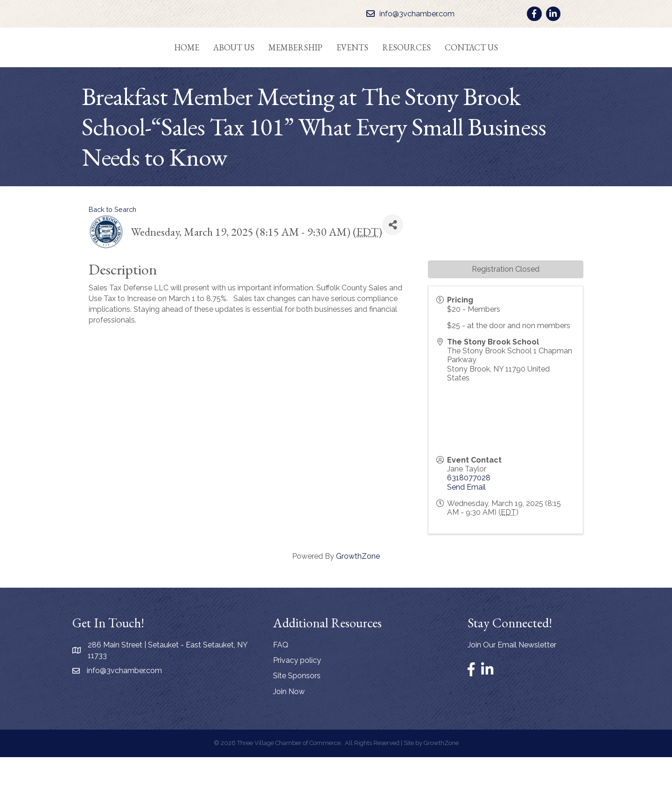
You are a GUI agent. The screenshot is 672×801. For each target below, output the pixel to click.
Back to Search (112, 253)
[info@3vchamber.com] (408, 14)
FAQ (281, 689)
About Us (196, 68)
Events (390, 68)
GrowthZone (358, 601)
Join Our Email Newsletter (512, 689)
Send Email (466, 531)
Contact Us (509, 68)
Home (149, 68)
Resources (444, 68)
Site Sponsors (297, 720)
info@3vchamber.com (124, 715)
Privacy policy (297, 705)
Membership (258, 68)
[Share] (393, 269)
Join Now (289, 735)
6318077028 (469, 522)
